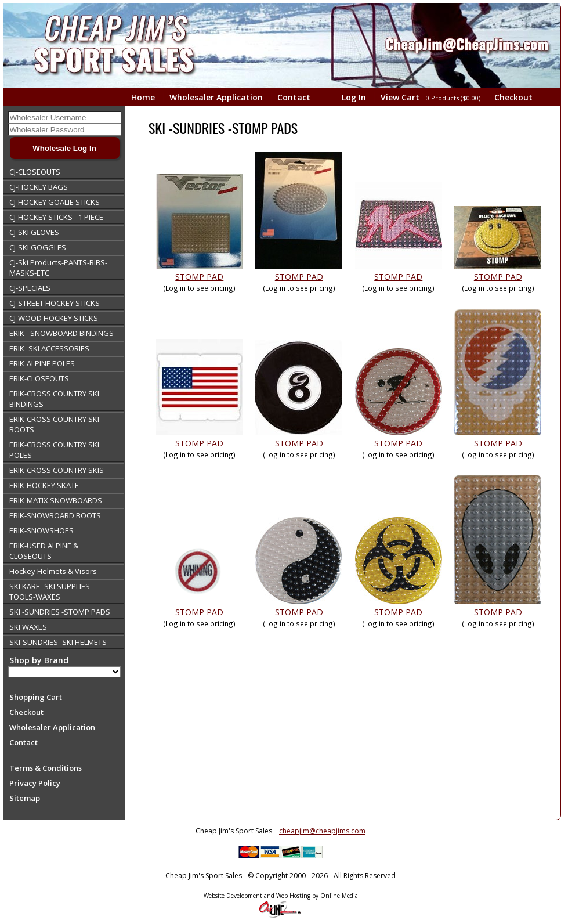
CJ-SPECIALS (30, 288)
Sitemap (25, 798)
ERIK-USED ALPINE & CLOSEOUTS (44, 551)
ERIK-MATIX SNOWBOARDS (56, 500)
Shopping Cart (36, 697)
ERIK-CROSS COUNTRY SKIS (57, 470)
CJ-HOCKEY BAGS (39, 187)
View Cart (431, 97)
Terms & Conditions (46, 768)
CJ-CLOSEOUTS (35, 172)
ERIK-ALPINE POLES (42, 363)
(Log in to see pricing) (199, 288)
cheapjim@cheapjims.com (322, 831)
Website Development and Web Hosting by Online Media (281, 896)
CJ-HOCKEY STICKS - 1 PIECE (56, 217)
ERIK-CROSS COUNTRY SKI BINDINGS (54, 399)
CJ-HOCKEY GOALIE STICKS (55, 202)
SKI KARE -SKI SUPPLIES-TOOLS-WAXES (51, 591)
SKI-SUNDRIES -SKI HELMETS (58, 642)
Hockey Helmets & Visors (53, 571)
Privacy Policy (35, 783)
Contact (294, 97)
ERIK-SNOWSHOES (41, 530)
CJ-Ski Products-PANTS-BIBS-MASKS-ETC (58, 268)
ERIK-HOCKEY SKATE (44, 485)
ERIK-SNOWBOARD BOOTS (55, 515)
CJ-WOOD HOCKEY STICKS (54, 318)
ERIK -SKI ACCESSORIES (49, 348)
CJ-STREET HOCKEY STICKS (55, 303)
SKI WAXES (28, 627)
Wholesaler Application (216, 97)
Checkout (513, 97)
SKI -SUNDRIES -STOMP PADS (60, 612)
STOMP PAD (199, 277)
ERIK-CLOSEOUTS (39, 378)
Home (143, 97)
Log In (354, 97)
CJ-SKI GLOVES (34, 232)
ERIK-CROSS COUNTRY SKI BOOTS (54, 424)
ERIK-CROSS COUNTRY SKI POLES (54, 450)
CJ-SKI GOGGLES (38, 247)
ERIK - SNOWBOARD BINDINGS (61, 333)
